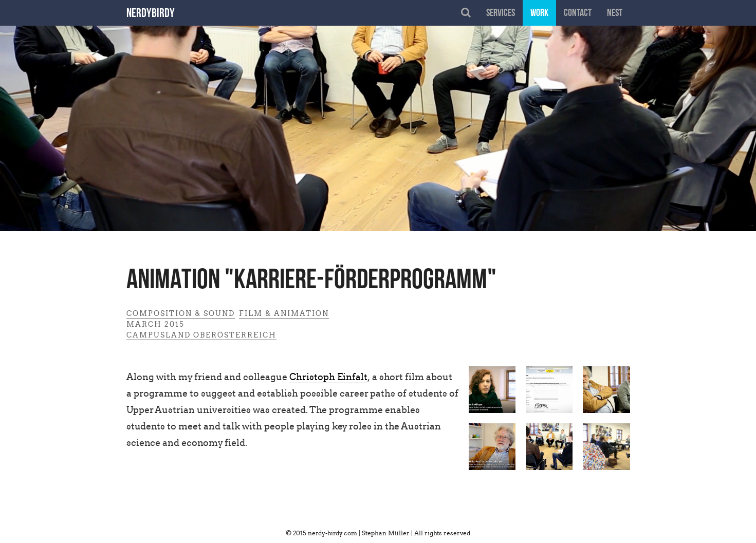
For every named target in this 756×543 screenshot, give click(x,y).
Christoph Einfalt (328, 377)
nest (615, 13)
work (539, 13)
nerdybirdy (151, 14)
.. (752, 224)
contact (578, 13)
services (501, 13)
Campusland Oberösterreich (201, 335)
